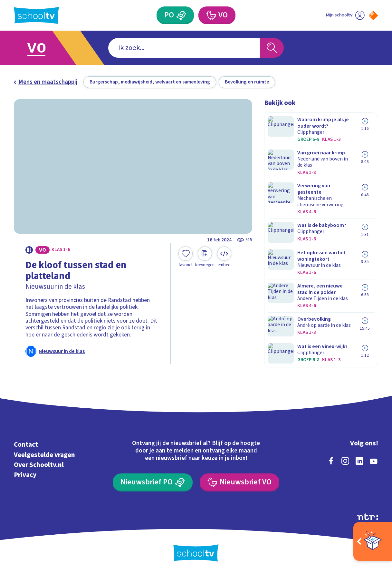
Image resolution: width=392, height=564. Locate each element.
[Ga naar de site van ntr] (368, 507)
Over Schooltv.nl (39, 455)
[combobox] (184, 48)
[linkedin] (359, 451)
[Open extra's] (373, 541)
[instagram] (345, 451)
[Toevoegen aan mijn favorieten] (186, 257)
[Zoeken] (272, 48)
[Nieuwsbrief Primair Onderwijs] (153, 473)
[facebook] (331, 451)
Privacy (25, 465)
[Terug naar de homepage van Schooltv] (36, 15)
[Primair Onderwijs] (181, 15)
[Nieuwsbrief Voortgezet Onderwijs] (239, 473)
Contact (26, 435)
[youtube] (374, 451)
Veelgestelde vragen (44, 445)
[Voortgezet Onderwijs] (211, 15)
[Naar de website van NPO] (373, 15)
